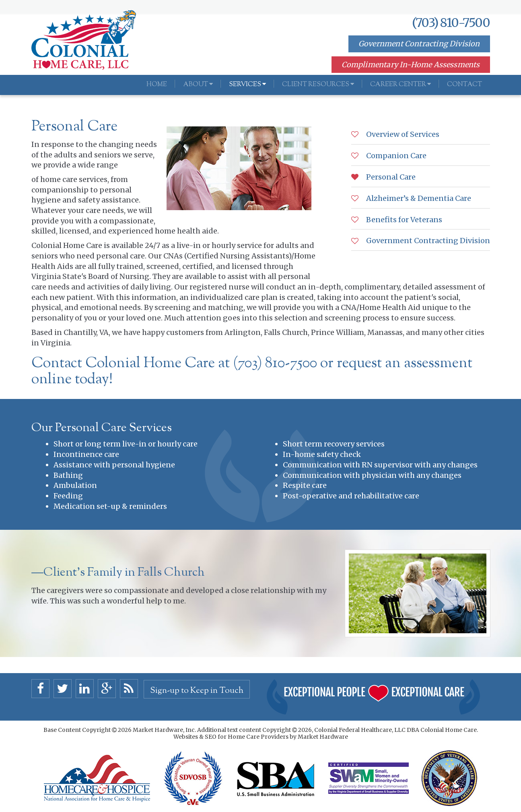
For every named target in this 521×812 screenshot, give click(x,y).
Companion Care (395, 156)
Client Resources (318, 85)
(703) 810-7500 (451, 23)
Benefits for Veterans (403, 220)
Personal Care (390, 177)
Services (247, 85)
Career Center (401, 85)
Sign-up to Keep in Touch (197, 691)
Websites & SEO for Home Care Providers (232, 737)
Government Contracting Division (419, 44)
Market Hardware (323, 737)
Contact (464, 85)
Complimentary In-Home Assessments (411, 65)
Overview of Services (402, 134)
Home (157, 85)
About (198, 85)
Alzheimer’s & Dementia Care (418, 198)
